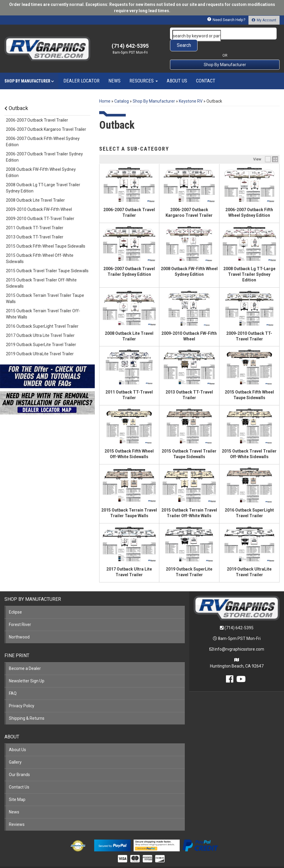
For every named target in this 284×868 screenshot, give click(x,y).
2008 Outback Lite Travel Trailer (35, 188)
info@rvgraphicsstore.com (239, 637)
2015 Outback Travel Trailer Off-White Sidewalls (41, 271)
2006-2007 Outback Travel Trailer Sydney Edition (44, 145)
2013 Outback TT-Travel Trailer (35, 225)
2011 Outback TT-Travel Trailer (35, 216)
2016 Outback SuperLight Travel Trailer (42, 314)
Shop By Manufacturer (225, 53)
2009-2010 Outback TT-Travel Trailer (40, 207)
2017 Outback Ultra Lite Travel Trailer (40, 324)
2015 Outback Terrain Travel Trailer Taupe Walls (45, 287)
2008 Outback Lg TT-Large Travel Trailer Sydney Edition (249, 262)
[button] (225, 34)
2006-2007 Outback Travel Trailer (37, 108)
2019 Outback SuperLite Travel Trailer (41, 333)
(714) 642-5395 (239, 616)
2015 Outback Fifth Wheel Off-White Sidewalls (40, 247)
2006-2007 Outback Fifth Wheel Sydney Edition (43, 130)
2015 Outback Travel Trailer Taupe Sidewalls (47, 259)
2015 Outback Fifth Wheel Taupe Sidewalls (46, 234)
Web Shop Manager (188, 861)
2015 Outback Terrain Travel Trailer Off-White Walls (43, 302)
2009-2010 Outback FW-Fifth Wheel (39, 198)
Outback (16, 96)
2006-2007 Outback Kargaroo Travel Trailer (46, 117)
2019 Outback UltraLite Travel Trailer (40, 342)
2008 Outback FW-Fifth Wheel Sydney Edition (41, 161)
